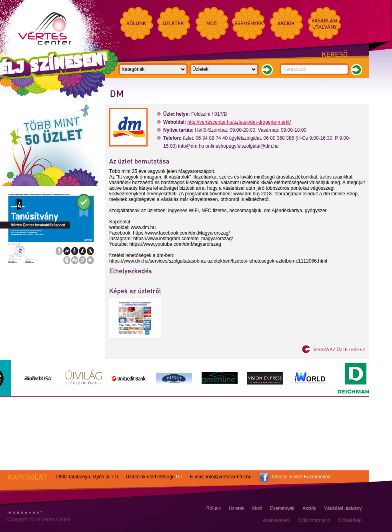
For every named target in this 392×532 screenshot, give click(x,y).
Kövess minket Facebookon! (302, 477)
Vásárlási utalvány (343, 508)
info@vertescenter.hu (229, 477)
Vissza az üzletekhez (339, 349)
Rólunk (214, 508)
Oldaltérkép (350, 520)
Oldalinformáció (314, 520)
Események (282, 508)
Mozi (257, 508)
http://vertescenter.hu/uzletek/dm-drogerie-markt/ (239, 122)
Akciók (309, 508)
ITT (180, 477)
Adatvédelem (276, 520)
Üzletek (237, 508)
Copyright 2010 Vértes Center (39, 520)
